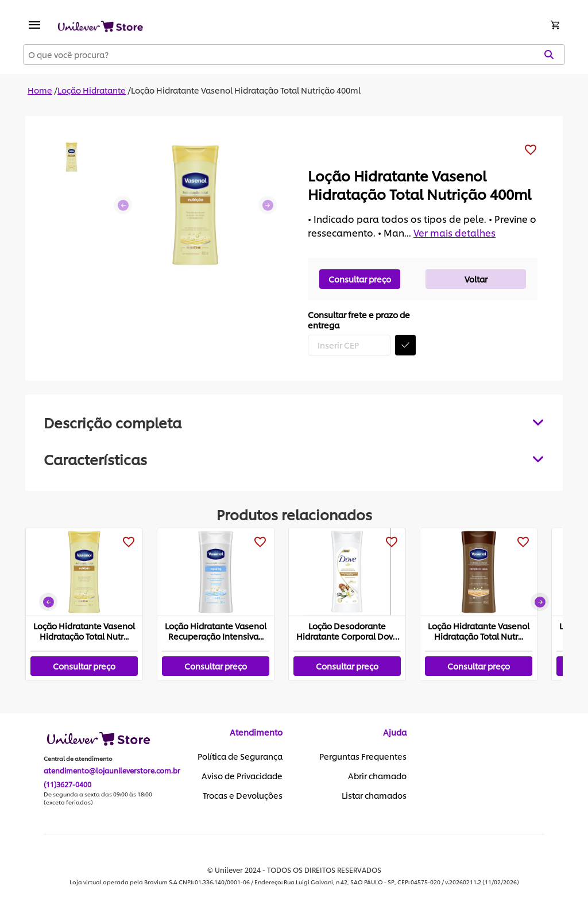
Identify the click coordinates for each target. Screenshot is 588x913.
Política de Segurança (240, 756)
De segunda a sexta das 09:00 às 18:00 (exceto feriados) (98, 798)
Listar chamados (374, 795)
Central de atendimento (78, 759)
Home (40, 90)
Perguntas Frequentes (363, 756)
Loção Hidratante (92, 90)
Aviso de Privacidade (242, 776)
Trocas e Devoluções (243, 795)
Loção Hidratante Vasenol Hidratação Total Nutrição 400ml (246, 90)
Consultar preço (360, 279)
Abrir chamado (377, 776)
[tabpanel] (294, 459)
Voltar (476, 279)
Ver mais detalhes (454, 232)
